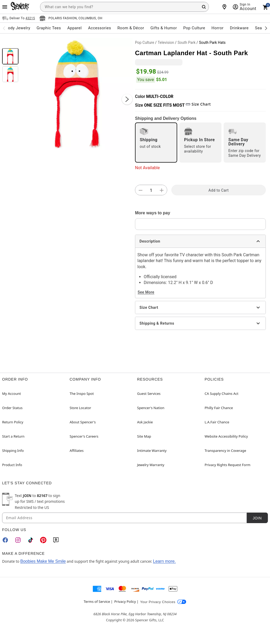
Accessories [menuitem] (100, 28)
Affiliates (77, 451)
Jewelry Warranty (151, 465)
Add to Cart (219, 190)
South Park (186, 42)
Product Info (12, 465)
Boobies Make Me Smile (43, 561)
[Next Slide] (127, 99)
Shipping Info (13, 451)
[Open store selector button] (71, 18)
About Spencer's (83, 422)
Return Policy (13, 422)
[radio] (156, 143)
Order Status (12, 408)
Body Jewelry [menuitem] (18, 28)
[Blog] (56, 540)
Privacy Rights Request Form (228, 465)
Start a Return (13, 436)
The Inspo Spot (82, 394)
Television (166, 42)
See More (146, 292)
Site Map (144, 436)
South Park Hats (212, 42)
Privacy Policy (125, 602)
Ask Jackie (145, 422)
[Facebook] (5, 540)
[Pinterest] (43, 540)
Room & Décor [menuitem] (131, 28)
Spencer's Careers (84, 436)
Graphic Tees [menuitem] (49, 28)
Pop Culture (145, 42)
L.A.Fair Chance (217, 422)
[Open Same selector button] (19, 18)
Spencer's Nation (151, 408)
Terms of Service (97, 602)
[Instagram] (18, 540)
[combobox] (124, 7)
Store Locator (80, 408)
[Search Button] (204, 7)
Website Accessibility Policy (226, 436)
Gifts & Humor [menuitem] (164, 28)
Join (257, 518)
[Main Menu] (5, 7)
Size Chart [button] (198, 104)
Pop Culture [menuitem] (194, 28)
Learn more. (164, 561)
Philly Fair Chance (219, 408)
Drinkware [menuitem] (239, 28)
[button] (77, 94)
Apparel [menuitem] (74, 28)
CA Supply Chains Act (221, 394)
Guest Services (149, 394)
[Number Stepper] (151, 190)
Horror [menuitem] (218, 28)
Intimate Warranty (152, 451)
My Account (11, 394)
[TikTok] (31, 540)
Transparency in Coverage (225, 451)
